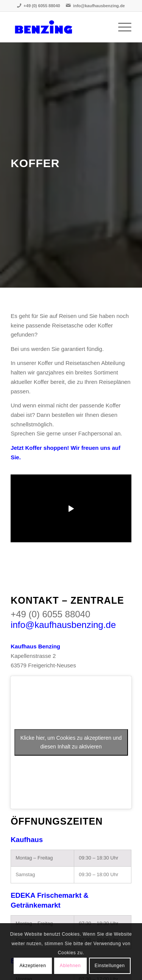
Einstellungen (110, 966)
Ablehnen (70, 966)
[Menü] (121, 27)
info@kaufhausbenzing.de (99, 6)
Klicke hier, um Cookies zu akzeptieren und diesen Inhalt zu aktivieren (71, 742)
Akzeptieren (33, 966)
